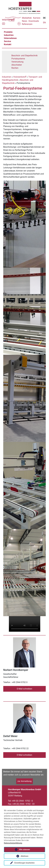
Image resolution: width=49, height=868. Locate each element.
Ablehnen (24, 856)
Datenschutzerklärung (13, 843)
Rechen (15, 68)
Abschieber (17, 65)
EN (44, 23)
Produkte (8, 32)
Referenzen (27, 24)
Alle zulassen (24, 850)
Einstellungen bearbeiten (24, 863)
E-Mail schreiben (24, 689)
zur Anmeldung (25, 781)
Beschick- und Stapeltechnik (25, 56)
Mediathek (27, 18)
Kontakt (8, 44)
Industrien (9, 35)
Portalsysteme (18, 59)
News (25, 21)
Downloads (34, 21)
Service (7, 41)
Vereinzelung (18, 62)
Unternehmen (10, 38)
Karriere (37, 18)
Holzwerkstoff (20, 77)
